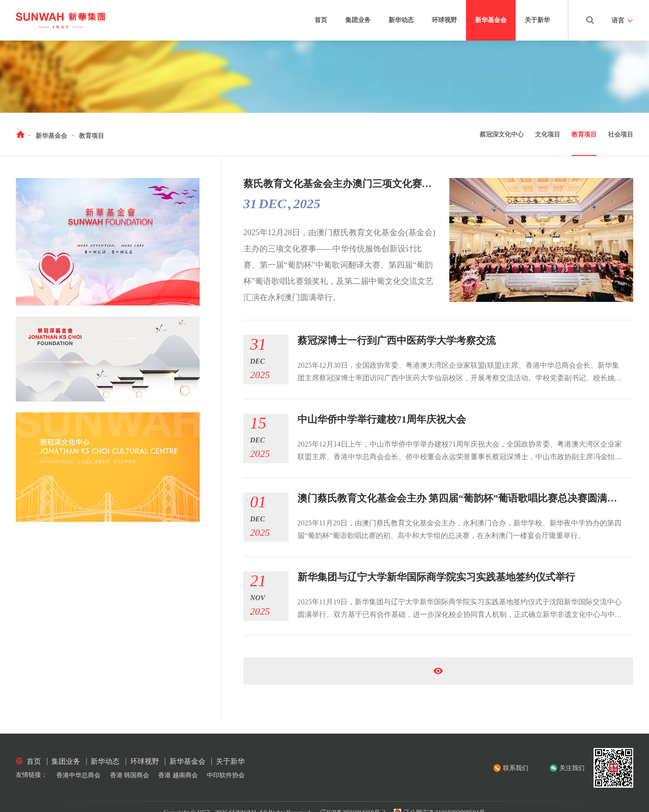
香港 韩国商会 (130, 775)
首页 (321, 20)
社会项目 (621, 135)
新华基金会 (491, 20)
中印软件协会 (226, 775)
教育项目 (584, 135)
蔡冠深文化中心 (502, 135)
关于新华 (537, 20)
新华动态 (401, 20)
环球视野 (444, 20)
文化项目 (548, 135)
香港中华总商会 (78, 775)
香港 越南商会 (178, 775)
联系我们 (516, 768)
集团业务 (358, 20)
